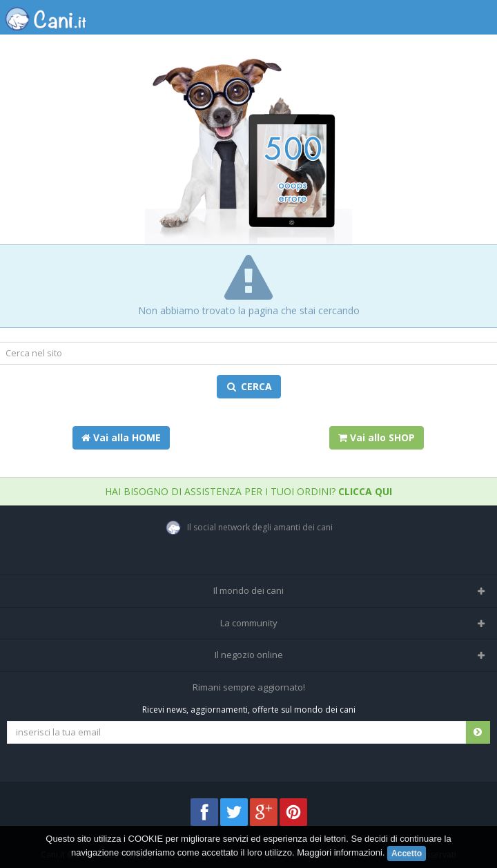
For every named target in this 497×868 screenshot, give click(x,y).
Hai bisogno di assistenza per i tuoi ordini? (248, 491)
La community (249, 623)
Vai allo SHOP (377, 437)
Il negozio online (249, 655)
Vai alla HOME (121, 437)
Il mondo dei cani (248, 590)
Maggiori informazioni (340, 852)
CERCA (249, 386)
